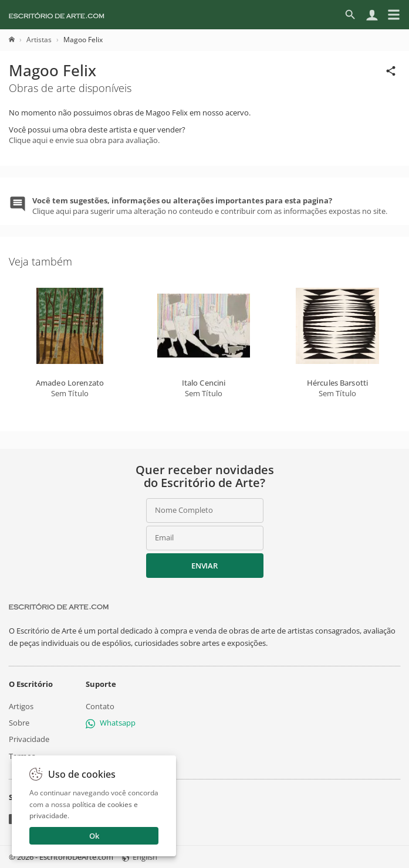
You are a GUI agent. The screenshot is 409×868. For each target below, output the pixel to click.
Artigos (21, 706)
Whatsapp (111, 723)
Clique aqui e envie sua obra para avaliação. (84, 140)
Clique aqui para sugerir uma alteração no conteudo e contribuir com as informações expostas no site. (210, 206)
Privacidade (29, 739)
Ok (94, 836)
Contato (100, 706)
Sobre (19, 723)
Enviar (204, 566)
